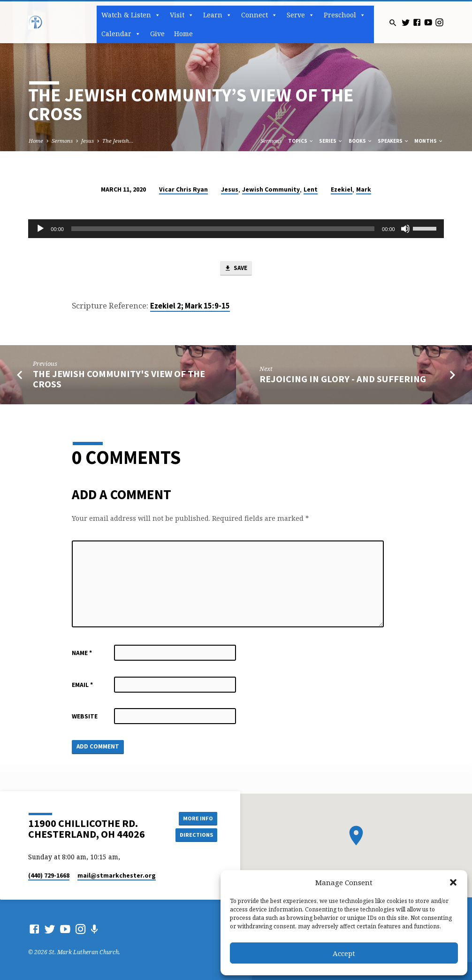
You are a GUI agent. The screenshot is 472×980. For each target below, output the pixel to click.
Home (183, 34)
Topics (301, 141)
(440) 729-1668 (49, 876)
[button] (453, 882)
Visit (182, 15)
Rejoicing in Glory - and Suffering (343, 379)
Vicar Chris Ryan (183, 189)
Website (85, 717)
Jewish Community (271, 189)
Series (331, 141)
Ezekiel (342, 189)
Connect (259, 15)
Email (82, 685)
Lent (311, 189)
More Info (196, 818)
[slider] (223, 229)
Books (361, 141)
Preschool (345, 15)
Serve (301, 15)
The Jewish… (118, 141)
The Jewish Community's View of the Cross (119, 379)
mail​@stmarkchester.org (117, 876)
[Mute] (405, 229)
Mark (364, 189)
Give (157, 34)
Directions (196, 835)
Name (82, 653)
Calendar (121, 34)
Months (429, 141)
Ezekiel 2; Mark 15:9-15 (190, 306)
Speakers (393, 141)
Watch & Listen (131, 15)
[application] (236, 229)
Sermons (62, 141)
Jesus (88, 141)
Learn (217, 15)
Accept (344, 953)
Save (236, 269)
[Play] (40, 229)
